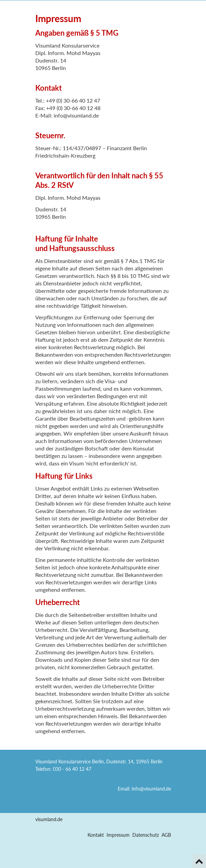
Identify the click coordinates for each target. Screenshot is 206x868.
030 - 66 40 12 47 (72, 769)
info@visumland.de (151, 789)
